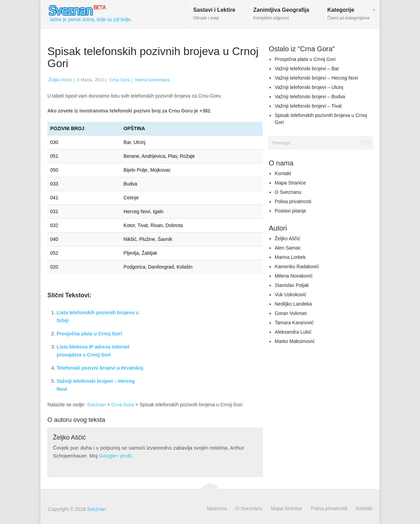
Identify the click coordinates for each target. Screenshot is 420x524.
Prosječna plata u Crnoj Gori (89, 334)
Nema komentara (152, 80)
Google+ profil (115, 456)
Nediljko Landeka (293, 304)
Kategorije (348, 14)
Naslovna (217, 508)
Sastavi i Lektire (214, 14)
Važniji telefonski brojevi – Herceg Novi (316, 78)
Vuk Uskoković (290, 295)
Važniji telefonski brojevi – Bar (307, 69)
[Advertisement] (204, 342)
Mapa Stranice (290, 183)
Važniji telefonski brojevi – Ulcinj (309, 87)
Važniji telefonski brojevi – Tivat (308, 106)
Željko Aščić (60, 80)
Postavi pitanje (290, 211)
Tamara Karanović (294, 323)
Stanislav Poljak (292, 285)
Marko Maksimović (295, 341)
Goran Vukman (291, 313)
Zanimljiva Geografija (281, 14)
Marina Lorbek (290, 257)
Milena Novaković (294, 276)
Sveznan (96, 405)
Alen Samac (288, 248)
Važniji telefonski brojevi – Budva (310, 97)
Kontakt (283, 173)
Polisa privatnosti (293, 201)
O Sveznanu (288, 192)
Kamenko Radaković (297, 266)
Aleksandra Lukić (293, 332)
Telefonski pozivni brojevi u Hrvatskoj (100, 368)
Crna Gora (120, 80)
